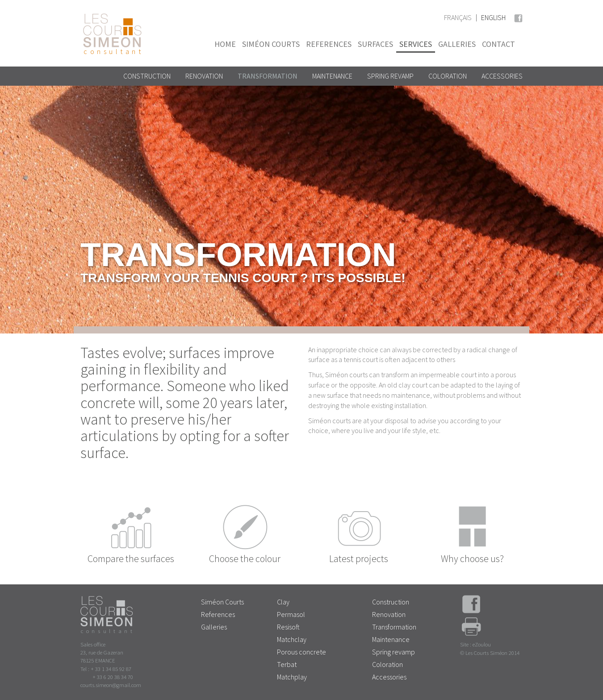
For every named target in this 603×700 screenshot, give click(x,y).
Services (416, 44)
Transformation (268, 76)
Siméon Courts (271, 44)
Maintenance (332, 76)
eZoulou (482, 644)
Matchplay (292, 677)
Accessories (502, 76)
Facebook (518, 17)
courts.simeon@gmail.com (111, 685)
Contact (498, 44)
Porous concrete (301, 652)
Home (225, 44)
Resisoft (288, 627)
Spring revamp (390, 76)
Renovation (204, 76)
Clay (283, 602)
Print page (471, 629)
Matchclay (292, 639)
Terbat (287, 664)
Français (458, 17)
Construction (147, 76)
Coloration (448, 76)
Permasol (291, 614)
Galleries (457, 44)
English (493, 17)
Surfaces (375, 44)
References (329, 44)
